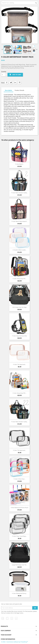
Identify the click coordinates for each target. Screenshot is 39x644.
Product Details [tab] (19, 90)
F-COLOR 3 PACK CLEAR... (20, 250)
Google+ (15, 83)
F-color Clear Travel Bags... (20, 536)
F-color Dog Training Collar (20, 336)
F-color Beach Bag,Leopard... (20, 221)
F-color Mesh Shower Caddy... (20, 193)
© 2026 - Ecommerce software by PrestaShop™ (15, 642)
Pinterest (20, 83)
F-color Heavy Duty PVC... (20, 279)
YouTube (12, 618)
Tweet (11, 83)
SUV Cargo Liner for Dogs (20, 307)
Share (7, 83)
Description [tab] (8, 90)
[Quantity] (3, 75)
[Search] (19, 3)
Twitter (7, 618)
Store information (8, 639)
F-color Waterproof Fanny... (19, 593)
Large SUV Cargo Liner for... (20, 565)
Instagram (16, 618)
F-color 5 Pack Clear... (19, 479)
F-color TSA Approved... (20, 364)
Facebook (3, 618)
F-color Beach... (19, 164)
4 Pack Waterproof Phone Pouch (20, 508)
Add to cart (15, 75)
